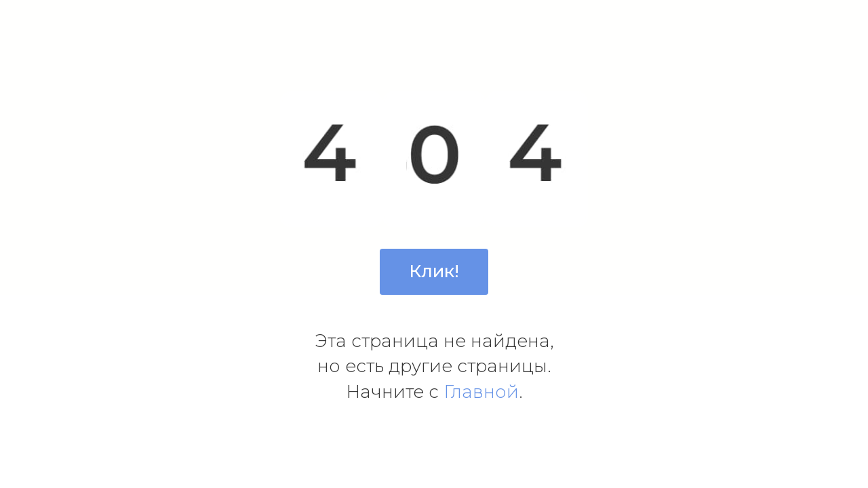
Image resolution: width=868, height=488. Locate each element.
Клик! (434, 271)
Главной (481, 392)
